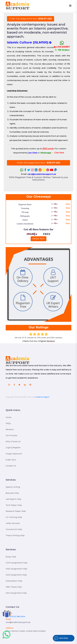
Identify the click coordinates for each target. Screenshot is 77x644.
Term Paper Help (14, 505)
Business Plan (12, 493)
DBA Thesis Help (14, 587)
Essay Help (11, 557)
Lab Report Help (13, 499)
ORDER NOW (38, 239)
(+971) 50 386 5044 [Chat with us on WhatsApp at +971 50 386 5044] (15, 616)
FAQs (8, 423)
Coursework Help (14, 529)
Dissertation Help (14, 581)
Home (8, 417)
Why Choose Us (13, 442)
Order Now (11, 460)
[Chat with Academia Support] (6, 635)
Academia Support (42, 397)
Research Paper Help (16, 511)
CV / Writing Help (14, 517)
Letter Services (13, 523)
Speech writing (13, 487)
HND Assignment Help (16, 569)
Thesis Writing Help (15, 535)
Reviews (51, 341)
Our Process (11, 435)
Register (17, 448)
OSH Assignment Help (16, 593)
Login (8, 448)
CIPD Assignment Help (17, 563)
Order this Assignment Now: (31, 19)
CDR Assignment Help (16, 575)
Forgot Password (14, 454)
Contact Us (11, 466)
